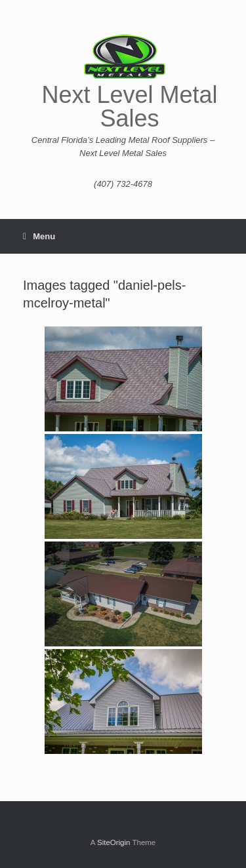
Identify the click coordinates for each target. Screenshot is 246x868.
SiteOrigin (114, 842)
